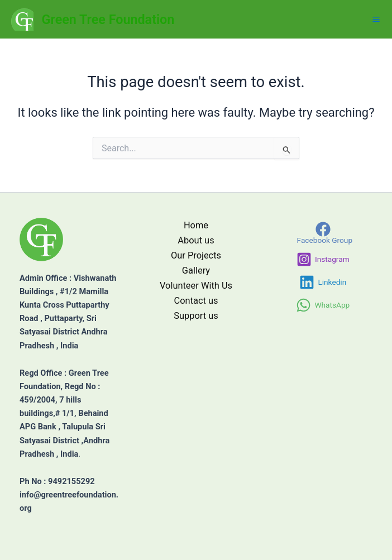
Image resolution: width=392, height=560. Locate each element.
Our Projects (196, 255)
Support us (196, 316)
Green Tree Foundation (108, 20)
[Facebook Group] (323, 233)
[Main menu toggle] (376, 19)
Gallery (196, 271)
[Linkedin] (323, 282)
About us (196, 240)
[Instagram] (323, 259)
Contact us (196, 301)
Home (196, 225)
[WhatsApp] (323, 305)
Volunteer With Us (196, 286)
